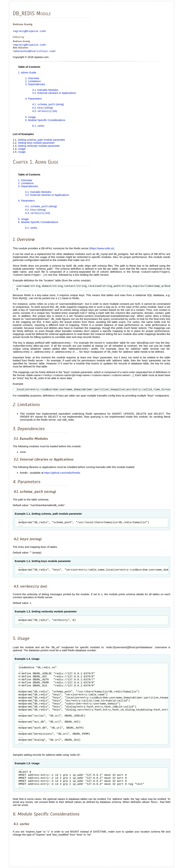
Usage (22, 151)
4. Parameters (33, 100)
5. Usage (30, 119)
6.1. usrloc (38, 128)
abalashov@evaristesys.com (34, 53)
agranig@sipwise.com (29, 32)
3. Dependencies (35, 86)
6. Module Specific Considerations (45, 122)
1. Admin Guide (27, 74)
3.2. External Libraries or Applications (54, 94)
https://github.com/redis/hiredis (62, 477)
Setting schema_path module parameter (42, 142)
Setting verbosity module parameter (39, 148)
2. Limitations (33, 83)
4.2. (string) (42, 110)
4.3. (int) (45, 113)
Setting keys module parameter (36, 145)
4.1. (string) (48, 106)
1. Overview (32, 80)
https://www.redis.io (102, 251)
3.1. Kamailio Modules (45, 91)
